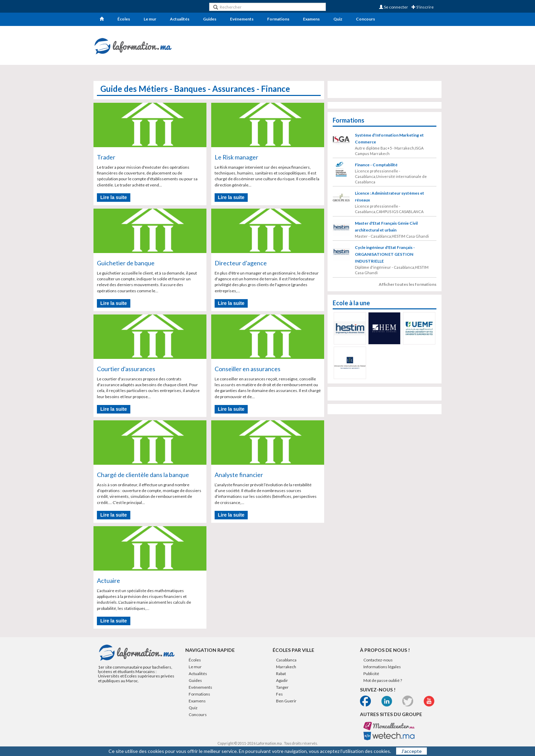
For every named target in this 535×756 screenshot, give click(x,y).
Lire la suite (114, 197)
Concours (365, 19)
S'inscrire (423, 7)
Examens (311, 19)
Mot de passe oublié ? (383, 680)
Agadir (282, 680)
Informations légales (382, 667)
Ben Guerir (286, 701)
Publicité (371, 674)
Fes (279, 694)
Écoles (124, 19)
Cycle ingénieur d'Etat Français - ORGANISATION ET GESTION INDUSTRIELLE (385, 254)
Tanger (282, 687)
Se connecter (394, 7)
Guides (210, 19)
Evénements (242, 19)
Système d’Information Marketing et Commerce (389, 138)
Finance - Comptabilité (376, 165)
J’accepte (411, 751)
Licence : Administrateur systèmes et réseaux (389, 197)
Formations (278, 19)
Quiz (338, 19)
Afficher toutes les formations (408, 284)
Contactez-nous (378, 660)
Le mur (150, 19)
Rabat (281, 674)
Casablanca (286, 660)
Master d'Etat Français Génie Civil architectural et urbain (386, 227)
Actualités (180, 19)
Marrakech (286, 667)
